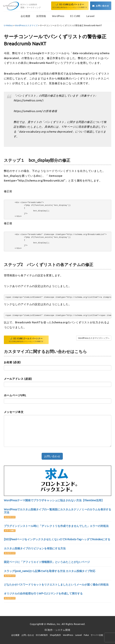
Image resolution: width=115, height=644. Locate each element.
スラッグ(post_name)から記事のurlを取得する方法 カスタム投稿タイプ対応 (50, 571)
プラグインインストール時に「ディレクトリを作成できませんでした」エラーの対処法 (56, 526)
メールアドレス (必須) (18, 379)
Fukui (86, 635)
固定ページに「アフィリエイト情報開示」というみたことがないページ (47, 562)
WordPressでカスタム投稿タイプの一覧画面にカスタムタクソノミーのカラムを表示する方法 (57, 511)
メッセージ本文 (14, 412)
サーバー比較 (97, 635)
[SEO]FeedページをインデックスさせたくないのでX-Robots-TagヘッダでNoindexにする (57, 539)
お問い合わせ (28, 635)
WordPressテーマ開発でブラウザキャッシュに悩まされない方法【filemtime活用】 (54, 500)
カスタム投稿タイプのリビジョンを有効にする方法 (35, 548)
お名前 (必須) (12, 362)
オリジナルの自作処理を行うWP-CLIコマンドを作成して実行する (43, 593)
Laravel (79, 635)
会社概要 (15, 635)
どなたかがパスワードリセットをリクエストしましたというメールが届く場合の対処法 (56, 584)
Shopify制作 (55, 635)
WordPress (68, 635)
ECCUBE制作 (42, 635)
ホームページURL (15, 395)
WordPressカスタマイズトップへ (94, 338)
